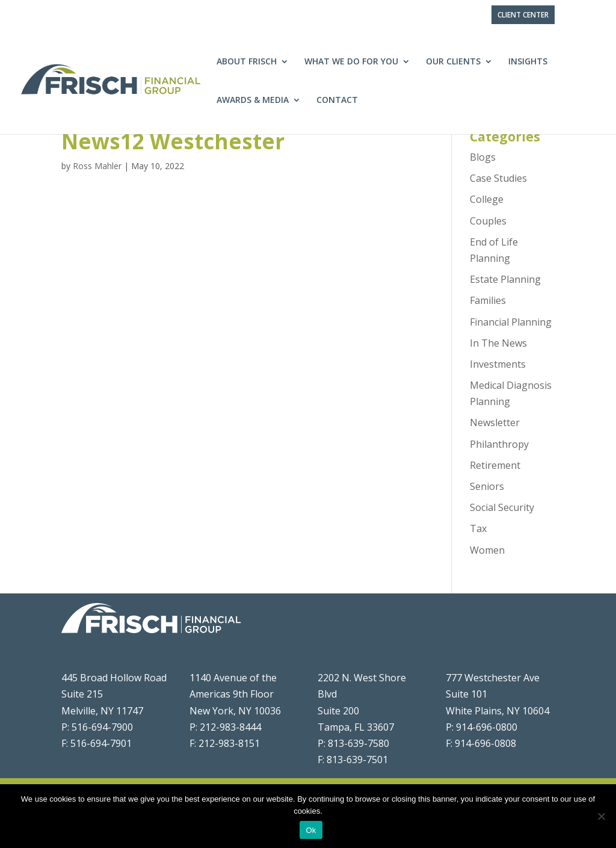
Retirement (495, 465)
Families (488, 300)
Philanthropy (499, 444)
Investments (498, 364)
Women (487, 550)
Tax (478, 528)
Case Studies (498, 178)
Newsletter (495, 422)
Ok (311, 830)
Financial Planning (511, 322)
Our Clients (453, 62)
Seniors (487, 486)
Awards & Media (253, 101)
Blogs (483, 157)
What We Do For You (351, 62)
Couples (488, 221)
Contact (337, 101)
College (487, 199)
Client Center (523, 15)
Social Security (502, 507)
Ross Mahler (97, 166)
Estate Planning (505, 279)
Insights (528, 62)
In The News (498, 343)
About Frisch (247, 62)
